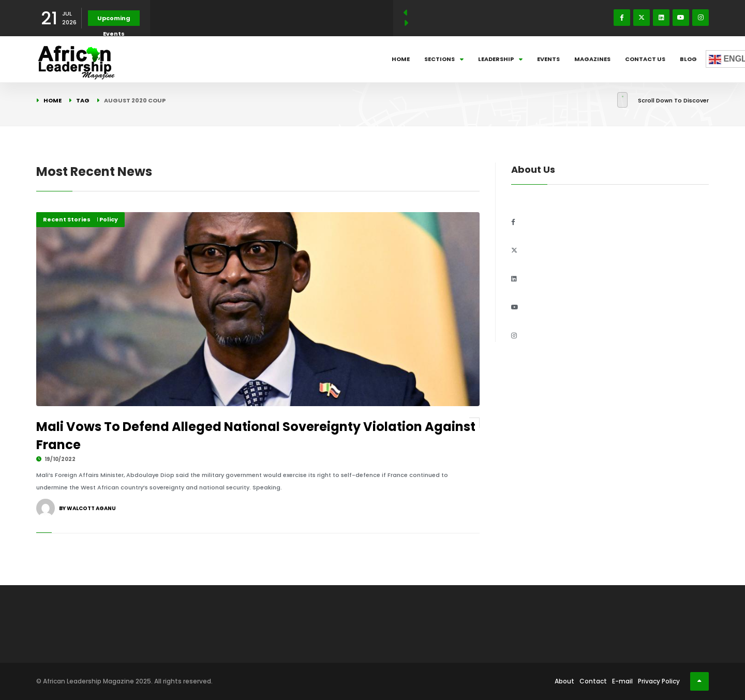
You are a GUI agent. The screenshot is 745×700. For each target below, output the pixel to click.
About (564, 681)
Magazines (592, 59)
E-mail (622, 681)
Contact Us (645, 59)
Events (548, 59)
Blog (688, 59)
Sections (444, 59)
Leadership (500, 59)
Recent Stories (67, 219)
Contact (593, 681)
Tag (83, 100)
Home (401, 59)
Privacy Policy (659, 681)
